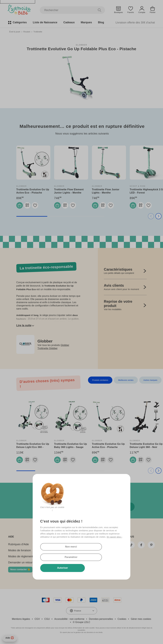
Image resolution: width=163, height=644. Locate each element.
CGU (47, 622)
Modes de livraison (20, 553)
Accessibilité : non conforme (69, 622)
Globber (82, 45)
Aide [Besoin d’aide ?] (10, 638)
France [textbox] (78, 614)
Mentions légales (21, 622)
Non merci (57, 556)
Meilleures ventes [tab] (126, 382)
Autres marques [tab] (150, 382)
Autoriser (57, 568)
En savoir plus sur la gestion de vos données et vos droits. (81, 635)
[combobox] (82, 614)
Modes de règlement (21, 559)
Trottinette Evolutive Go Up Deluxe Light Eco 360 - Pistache (33, 449)
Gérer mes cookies (141, 622)
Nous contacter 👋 (20, 572)
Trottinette (38, 32)
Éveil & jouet (15, 32)
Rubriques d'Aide (19, 547)
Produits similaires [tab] (100, 382)
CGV (37, 622)
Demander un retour (20, 565)
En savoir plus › (114, 546)
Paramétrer (93, 556)
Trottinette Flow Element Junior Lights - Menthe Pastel (69, 193)
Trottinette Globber (48, 350)
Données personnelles (101, 622)
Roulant (27, 32)
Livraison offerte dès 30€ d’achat (135, 22)
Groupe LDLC (83, 625)
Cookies (122, 622)
